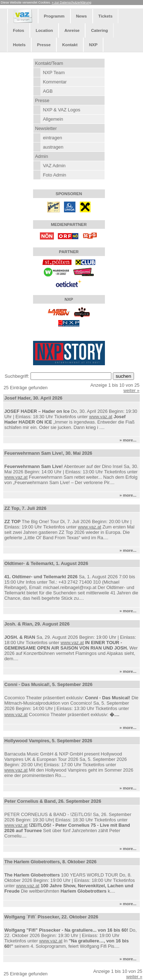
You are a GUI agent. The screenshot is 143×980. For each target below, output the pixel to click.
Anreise (72, 30)
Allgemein (53, 119)
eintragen (52, 138)
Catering (99, 30)
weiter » (131, 390)
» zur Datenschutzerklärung (71, 3)
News (82, 16)
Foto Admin (54, 175)
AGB (48, 91)
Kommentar (55, 82)
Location (44, 30)
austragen (53, 147)
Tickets (105, 16)
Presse (44, 45)
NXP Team (54, 73)
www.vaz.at (101, 417)
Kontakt (70, 45)
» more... (129, 440)
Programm (54, 16)
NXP (93, 45)
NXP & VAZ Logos (61, 110)
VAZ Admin (54, 166)
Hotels (19, 45)
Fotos (19, 30)
